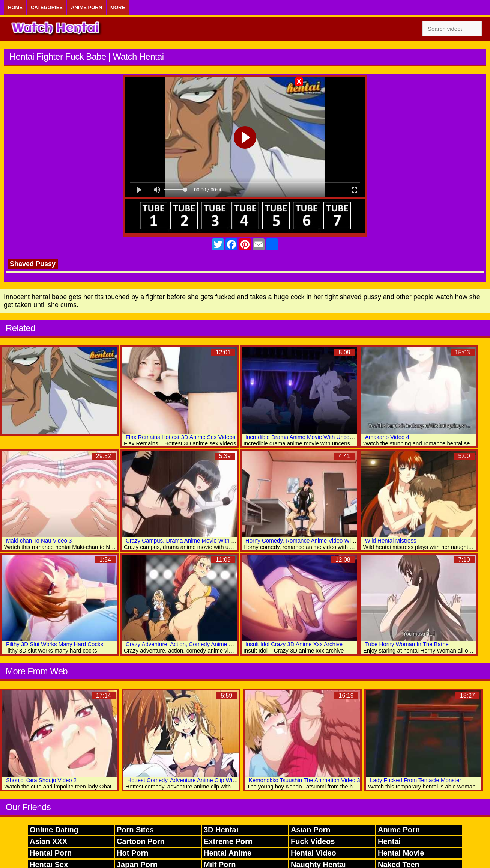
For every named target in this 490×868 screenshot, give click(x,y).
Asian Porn (311, 830)
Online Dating (54, 830)
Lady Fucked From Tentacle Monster (416, 780)
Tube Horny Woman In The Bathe (407, 644)
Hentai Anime (228, 853)
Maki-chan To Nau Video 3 (39, 540)
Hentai (389, 841)
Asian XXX (48, 841)
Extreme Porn (228, 841)
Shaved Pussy (33, 264)
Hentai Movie (401, 853)
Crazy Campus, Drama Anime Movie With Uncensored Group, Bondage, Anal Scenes (232, 540)
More (118, 7)
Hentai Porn (51, 853)
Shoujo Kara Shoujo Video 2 (41, 780)
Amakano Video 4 (387, 437)
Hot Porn (132, 853)
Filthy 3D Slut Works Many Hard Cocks (55, 644)
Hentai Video (313, 853)
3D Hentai (221, 830)
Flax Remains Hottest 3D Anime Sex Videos (180, 437)
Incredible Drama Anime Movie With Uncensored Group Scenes (325, 437)
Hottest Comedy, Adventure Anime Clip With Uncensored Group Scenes (217, 780)
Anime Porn (86, 7)
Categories (47, 7)
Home (15, 7)
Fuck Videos (313, 841)
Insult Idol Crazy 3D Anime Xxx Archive (294, 644)
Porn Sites (135, 830)
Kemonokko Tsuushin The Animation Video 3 (304, 780)
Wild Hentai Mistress (391, 540)
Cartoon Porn (141, 841)
